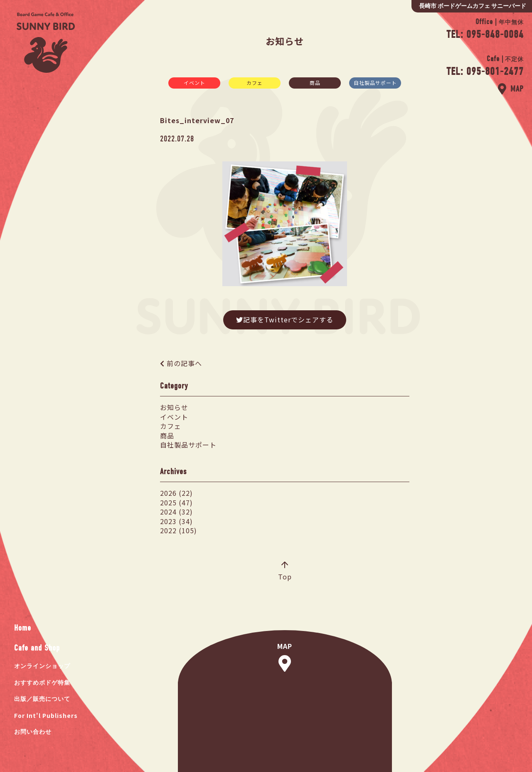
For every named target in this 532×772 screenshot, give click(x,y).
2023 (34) (176, 521)
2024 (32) (176, 512)
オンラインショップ (42, 666)
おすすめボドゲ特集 (42, 683)
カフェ (255, 83)
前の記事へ (184, 363)
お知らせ (174, 407)
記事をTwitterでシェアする (285, 319)
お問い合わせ (33, 732)
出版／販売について (42, 699)
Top (285, 572)
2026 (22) (176, 493)
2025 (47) (176, 502)
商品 (315, 83)
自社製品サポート (375, 83)
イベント (195, 83)
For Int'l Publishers (46, 715)
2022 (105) (179, 530)
